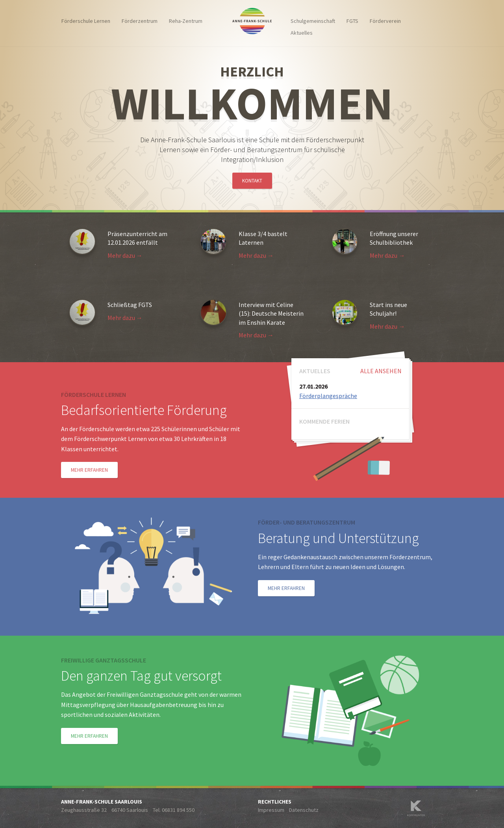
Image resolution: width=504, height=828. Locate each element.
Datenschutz (304, 810)
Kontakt (252, 181)
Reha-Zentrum (186, 21)
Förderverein (385, 21)
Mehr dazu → (125, 255)
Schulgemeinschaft (313, 21)
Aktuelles (302, 33)
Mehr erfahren (89, 470)
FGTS (352, 21)
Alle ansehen (381, 371)
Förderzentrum (140, 21)
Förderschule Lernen (86, 21)
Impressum (271, 810)
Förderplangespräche (328, 396)
